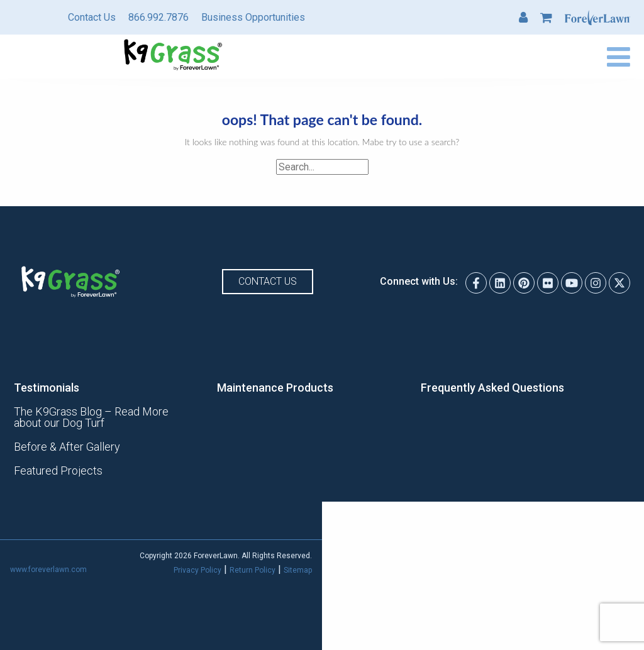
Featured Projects (58, 471)
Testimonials (47, 388)
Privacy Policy (197, 570)
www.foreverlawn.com (48, 570)
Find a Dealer (476, 57)
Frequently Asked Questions (492, 388)
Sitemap (298, 570)
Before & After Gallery (67, 447)
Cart (546, 18)
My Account (523, 18)
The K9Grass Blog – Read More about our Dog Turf (91, 417)
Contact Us (92, 17)
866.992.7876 (158, 17)
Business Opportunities (253, 17)
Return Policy (253, 570)
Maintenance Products (275, 388)
